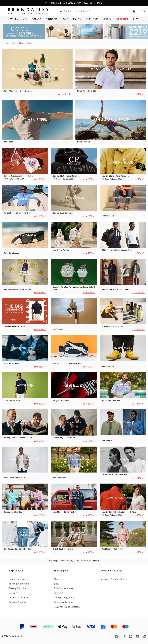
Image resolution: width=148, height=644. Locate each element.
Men (21, 43)
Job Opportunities (63, 588)
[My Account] (134, 11)
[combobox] (91, 11)
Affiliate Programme (64, 598)
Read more (94, 561)
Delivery (13, 593)
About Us (59, 579)
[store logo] (26, 11)
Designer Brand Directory (67, 607)
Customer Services (19, 579)
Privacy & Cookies (18, 588)
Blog (56, 584)
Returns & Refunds (19, 598)
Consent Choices (18, 602)
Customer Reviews (64, 602)
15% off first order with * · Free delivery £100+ (74, 3)
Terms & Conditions (19, 584)
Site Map (58, 593)
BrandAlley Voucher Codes (113, 579)
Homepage (10, 43)
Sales (29, 43)
